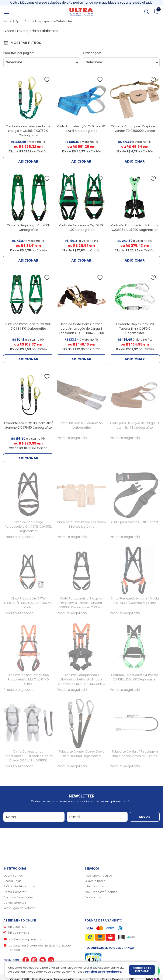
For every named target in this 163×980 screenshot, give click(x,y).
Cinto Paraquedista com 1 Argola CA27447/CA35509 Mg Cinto (135, 601)
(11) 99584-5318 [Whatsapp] (19, 933)
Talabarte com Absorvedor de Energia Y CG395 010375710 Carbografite (28, 131)
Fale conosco (94, 897)
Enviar (145, 817)
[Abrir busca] (147, 12)
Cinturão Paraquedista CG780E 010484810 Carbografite (28, 326)
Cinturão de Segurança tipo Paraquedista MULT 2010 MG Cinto (28, 679)
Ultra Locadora (95, 886)
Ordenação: (92, 53)
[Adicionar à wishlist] (47, 80)
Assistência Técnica (98, 876)
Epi (18, 21)
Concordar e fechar (142, 970)
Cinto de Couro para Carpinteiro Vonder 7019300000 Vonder (135, 129)
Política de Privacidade (19, 886)
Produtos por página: (19, 53)
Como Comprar (15, 892)
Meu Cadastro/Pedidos (101, 892)
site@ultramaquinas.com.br (27, 939)
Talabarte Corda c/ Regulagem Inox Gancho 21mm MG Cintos (135, 754)
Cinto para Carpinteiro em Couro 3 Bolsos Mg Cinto (81, 524)
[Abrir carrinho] (156, 12)
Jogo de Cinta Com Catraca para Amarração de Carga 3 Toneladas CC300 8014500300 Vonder (81, 331)
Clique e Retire (95, 881)
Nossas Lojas (12, 881)
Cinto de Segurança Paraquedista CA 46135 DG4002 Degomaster (28, 527)
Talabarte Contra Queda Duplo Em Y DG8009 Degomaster (81, 754)
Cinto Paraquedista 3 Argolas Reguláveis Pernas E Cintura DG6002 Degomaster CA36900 (81, 603)
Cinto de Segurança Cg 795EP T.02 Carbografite (81, 228)
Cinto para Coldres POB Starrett (135, 522)
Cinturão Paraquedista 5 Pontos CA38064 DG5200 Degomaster (135, 228)
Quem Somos (13, 876)
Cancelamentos (15, 903)
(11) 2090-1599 (18, 927)
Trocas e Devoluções (18, 897)
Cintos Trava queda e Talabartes (48, 21)
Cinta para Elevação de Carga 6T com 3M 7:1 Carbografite (135, 425)
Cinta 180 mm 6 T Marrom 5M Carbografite (81, 425)
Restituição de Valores (19, 908)
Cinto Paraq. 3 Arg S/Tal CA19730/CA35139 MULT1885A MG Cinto (28, 603)
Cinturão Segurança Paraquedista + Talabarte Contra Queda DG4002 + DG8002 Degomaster (28, 758)
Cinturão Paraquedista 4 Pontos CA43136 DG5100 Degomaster (135, 677)
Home (7, 21)
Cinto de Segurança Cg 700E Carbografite (28, 228)
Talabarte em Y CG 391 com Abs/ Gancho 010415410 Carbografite (28, 425)
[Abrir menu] (11, 12)
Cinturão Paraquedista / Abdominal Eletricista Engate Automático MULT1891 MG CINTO (81, 679)
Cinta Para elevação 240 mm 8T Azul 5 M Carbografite (81, 129)
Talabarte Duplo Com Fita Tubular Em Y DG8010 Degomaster (135, 329)
